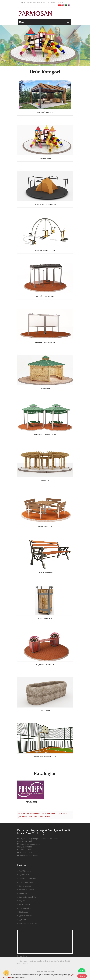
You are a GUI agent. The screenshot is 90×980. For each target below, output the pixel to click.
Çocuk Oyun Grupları (42, 817)
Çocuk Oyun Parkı (25, 817)
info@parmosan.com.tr (33, 3)
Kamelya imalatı (33, 813)
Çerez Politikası (22, 964)
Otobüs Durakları (25, 886)
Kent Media (49, 971)
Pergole (21, 901)
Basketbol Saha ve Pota (27, 923)
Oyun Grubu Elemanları (27, 878)
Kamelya (21, 813)
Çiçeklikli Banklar (24, 916)
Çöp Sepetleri (23, 912)
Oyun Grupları (23, 875)
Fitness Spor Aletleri (26, 882)
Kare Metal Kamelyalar (27, 897)
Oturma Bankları (24, 908)
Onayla (82, 976)
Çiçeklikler (22, 919)
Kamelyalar (22, 893)
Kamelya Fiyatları (49, 813)
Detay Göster (22, 956)
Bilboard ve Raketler (26, 890)
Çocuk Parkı (62, 813)
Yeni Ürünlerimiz (24, 871)
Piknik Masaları (24, 904)
